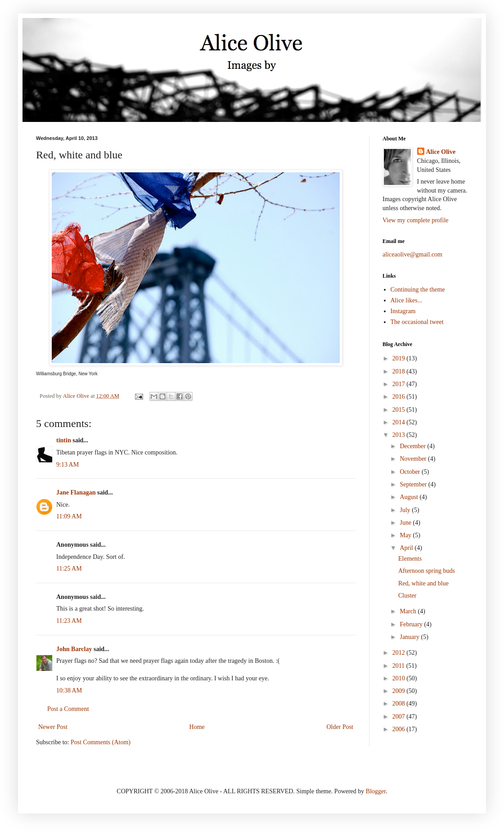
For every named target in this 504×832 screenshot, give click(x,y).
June (406, 523)
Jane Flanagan (76, 492)
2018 (400, 371)
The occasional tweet (417, 322)
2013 (400, 435)
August (409, 497)
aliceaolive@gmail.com (412, 254)
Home (197, 727)
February (412, 624)
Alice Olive (441, 152)
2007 (400, 717)
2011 (399, 666)
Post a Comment (68, 709)
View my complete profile (416, 220)
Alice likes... (407, 300)
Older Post (340, 727)
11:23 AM (69, 621)
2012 (400, 653)
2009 (400, 691)
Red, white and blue (423, 583)
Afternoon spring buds (427, 571)
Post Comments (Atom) (101, 742)
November (414, 459)
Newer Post (53, 727)
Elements (410, 559)
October (411, 472)
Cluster (407, 596)
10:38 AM (69, 690)
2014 (400, 422)
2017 (400, 384)
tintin (64, 440)
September (414, 484)
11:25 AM (69, 569)
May (406, 535)
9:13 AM (67, 465)
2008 (400, 704)
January (410, 637)
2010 (400, 678)
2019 (400, 358)
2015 (400, 410)
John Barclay (74, 649)
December (413, 446)
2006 (400, 729)
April (407, 548)
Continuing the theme (418, 290)
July (406, 510)
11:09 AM (69, 516)
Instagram (403, 311)
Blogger (376, 791)
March (409, 611)
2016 (400, 397)
